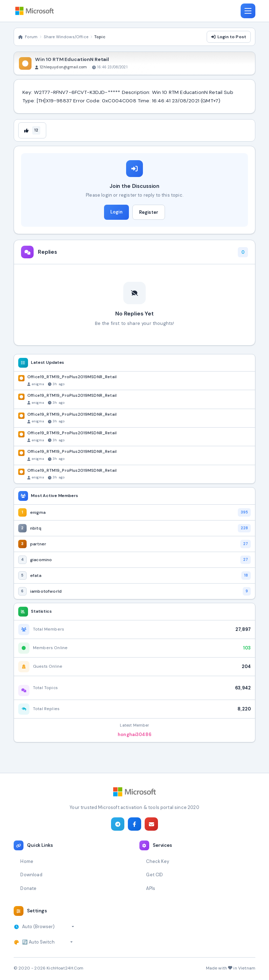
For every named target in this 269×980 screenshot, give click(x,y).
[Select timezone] (48, 927)
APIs (151, 888)
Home (27, 861)
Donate (28, 888)
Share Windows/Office (66, 37)
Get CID (154, 875)
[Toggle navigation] (248, 11)
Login (116, 212)
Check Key (157, 861)
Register (149, 212)
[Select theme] (47, 942)
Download (31, 875)
